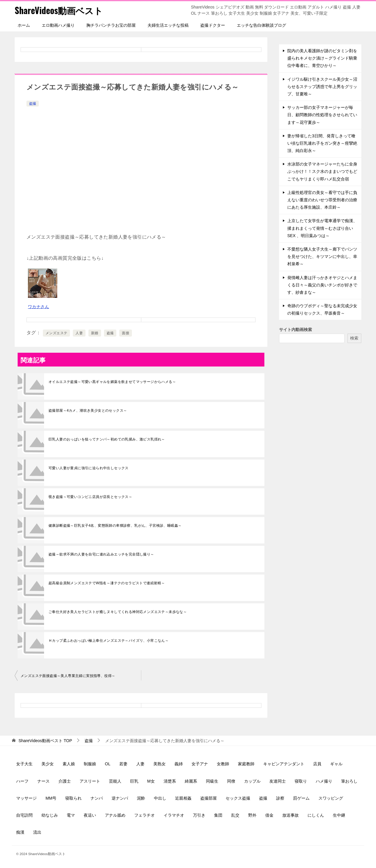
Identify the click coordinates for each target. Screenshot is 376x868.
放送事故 (291, 815)
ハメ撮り (324, 781)
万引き (199, 815)
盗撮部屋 (209, 798)
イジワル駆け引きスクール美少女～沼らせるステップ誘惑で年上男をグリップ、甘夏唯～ (322, 87)
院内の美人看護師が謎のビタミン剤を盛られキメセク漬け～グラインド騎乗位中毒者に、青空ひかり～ (322, 58)
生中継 (339, 815)
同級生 (212, 781)
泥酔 (141, 798)
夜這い (90, 815)
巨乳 (134, 781)
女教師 (223, 764)
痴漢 (20, 832)
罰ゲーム (301, 798)
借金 (269, 815)
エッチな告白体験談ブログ (261, 25)
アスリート (90, 781)
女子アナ (200, 764)
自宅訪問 (24, 815)
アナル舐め (115, 815)
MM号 (51, 798)
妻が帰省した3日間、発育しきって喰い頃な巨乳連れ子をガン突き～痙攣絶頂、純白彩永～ (322, 143)
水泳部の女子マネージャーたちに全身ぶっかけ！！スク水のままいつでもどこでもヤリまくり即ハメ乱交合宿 (322, 171)
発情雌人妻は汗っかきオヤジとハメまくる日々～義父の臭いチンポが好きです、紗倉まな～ (322, 285)
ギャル (336, 764)
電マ (71, 815)
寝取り (301, 781)
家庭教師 (246, 764)
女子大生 (24, 764)
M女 (151, 781)
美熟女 (160, 764)
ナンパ (97, 798)
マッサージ (26, 798)
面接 (126, 333)
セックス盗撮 (238, 798)
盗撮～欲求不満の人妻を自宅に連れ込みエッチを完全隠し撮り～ (101, 554)
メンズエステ (56, 333)
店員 (317, 764)
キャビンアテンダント (284, 764)
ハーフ (22, 781)
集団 (218, 815)
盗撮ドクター (213, 25)
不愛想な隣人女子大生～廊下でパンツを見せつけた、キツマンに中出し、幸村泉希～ (322, 256)
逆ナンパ (120, 798)
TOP (45, 741)
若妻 (123, 764)
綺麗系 (191, 781)
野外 (252, 815)
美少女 (48, 764)
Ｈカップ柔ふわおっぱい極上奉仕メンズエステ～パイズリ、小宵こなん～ (109, 641)
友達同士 (278, 781)
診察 (280, 798)
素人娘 (69, 764)
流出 (37, 832)
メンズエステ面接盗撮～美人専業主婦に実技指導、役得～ (68, 676)
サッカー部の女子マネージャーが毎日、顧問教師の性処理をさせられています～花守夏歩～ (322, 115)
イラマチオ (174, 815)
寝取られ (73, 798)
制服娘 (90, 764)
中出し (160, 798)
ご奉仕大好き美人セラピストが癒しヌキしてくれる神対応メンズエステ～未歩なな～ (118, 612)
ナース (43, 781)
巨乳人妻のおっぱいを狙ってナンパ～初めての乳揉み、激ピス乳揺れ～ (107, 439)
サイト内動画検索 (296, 330)
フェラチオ (145, 815)
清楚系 (170, 781)
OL (108, 764)
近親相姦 (183, 798)
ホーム (24, 25)
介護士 (65, 781)
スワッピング (331, 798)
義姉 (179, 764)
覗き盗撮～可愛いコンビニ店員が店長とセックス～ (90, 497)
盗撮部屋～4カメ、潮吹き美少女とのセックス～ (88, 411)
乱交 (235, 815)
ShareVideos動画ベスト (59, 10)
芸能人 (115, 781)
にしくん (316, 815)
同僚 (231, 781)
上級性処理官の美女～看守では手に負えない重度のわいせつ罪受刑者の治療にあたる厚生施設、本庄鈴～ (322, 200)
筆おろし (349, 781)
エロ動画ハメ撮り (58, 25)
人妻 (79, 333)
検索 (354, 338)
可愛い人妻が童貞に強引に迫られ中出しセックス (89, 468)
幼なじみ (50, 815)
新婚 (95, 333)
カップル (252, 781)
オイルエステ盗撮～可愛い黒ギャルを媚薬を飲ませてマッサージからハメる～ (112, 382)
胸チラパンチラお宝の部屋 (111, 25)
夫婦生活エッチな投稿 (168, 25)
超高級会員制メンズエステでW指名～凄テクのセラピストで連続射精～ (107, 583)
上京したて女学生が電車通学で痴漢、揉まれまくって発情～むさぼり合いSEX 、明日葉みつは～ (322, 228)
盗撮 (33, 104)
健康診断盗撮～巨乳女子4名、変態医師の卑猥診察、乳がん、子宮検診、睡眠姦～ (115, 526)
